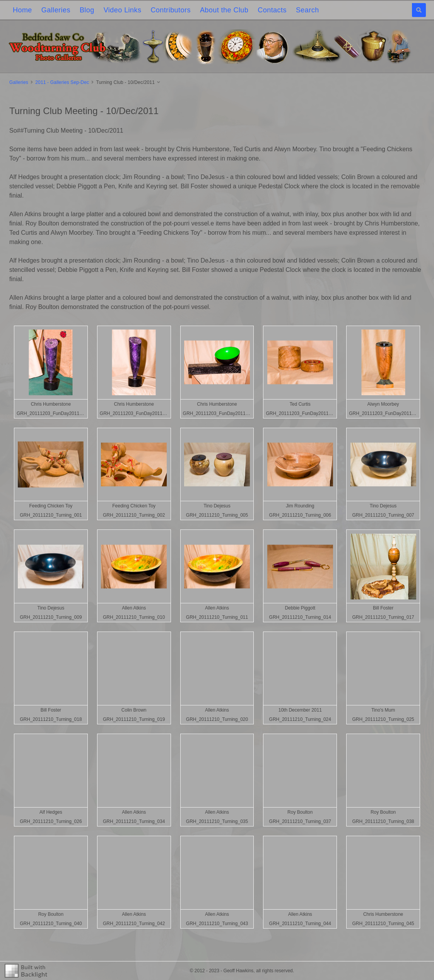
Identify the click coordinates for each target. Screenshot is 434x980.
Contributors (170, 10)
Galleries (56, 10)
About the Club (224, 10)
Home (22, 10)
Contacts (272, 10)
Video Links (123, 10)
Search (308, 10)
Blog (87, 10)
